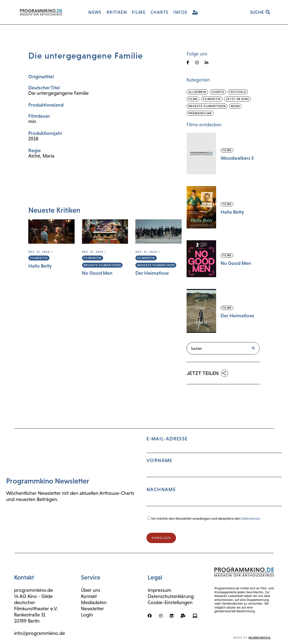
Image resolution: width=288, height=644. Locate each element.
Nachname (161, 489)
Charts (218, 92)
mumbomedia (260, 638)
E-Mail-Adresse (214, 473)
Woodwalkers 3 (237, 158)
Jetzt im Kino (237, 99)
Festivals (238, 92)
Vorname (159, 460)
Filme (193, 99)
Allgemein (197, 92)
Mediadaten (94, 602)
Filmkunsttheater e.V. (36, 609)
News (235, 106)
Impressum (160, 590)
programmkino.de (33, 590)
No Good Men (97, 273)
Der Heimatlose (152, 273)
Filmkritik (39, 258)
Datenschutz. (251, 518)
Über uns (91, 590)
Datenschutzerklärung (171, 596)
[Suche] (253, 348)
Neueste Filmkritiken (102, 265)
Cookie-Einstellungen (170, 602)
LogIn (87, 615)
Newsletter (92, 609)
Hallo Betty (40, 266)
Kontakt (89, 596)
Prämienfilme (200, 113)
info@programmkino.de (40, 633)
